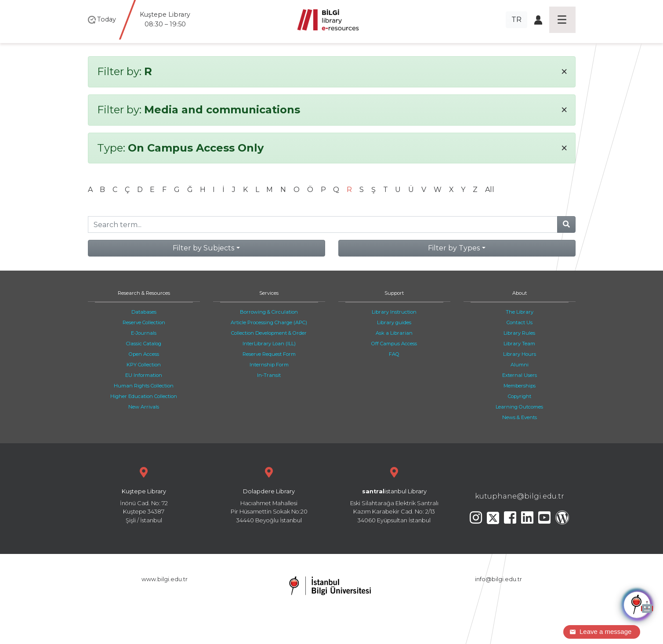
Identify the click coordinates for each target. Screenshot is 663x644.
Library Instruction (394, 312)
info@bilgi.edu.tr (498, 579)
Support (394, 293)
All (490, 190)
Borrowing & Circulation (269, 312)
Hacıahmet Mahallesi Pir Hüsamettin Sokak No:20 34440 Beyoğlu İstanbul (269, 494)
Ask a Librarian (394, 333)
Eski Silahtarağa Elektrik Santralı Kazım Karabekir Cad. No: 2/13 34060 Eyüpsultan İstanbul (394, 494)
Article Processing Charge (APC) (269, 322)
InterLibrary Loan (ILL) (269, 344)
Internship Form (269, 365)
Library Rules (519, 333)
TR (516, 20)
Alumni (520, 365)
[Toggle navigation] (562, 20)
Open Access (144, 354)
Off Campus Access (394, 344)
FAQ (394, 354)
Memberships (520, 386)
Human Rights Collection (144, 386)
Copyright (520, 396)
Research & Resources (144, 293)
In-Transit (269, 375)
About (520, 293)
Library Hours (520, 354)
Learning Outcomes (519, 407)
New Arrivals (144, 407)
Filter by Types (454, 248)
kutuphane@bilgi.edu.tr (520, 496)
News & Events (520, 417)
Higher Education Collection (144, 396)
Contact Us (520, 322)
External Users (520, 375)
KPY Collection (144, 365)
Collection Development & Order (269, 333)
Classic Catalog (144, 344)
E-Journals (144, 333)
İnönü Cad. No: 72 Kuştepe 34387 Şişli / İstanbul (144, 494)
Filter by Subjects (203, 248)
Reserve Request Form (269, 354)
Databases (144, 312)
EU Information (144, 375)
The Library (520, 312)
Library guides (394, 322)
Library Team (519, 344)
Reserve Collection (144, 322)
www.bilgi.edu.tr (165, 579)
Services (269, 293)
